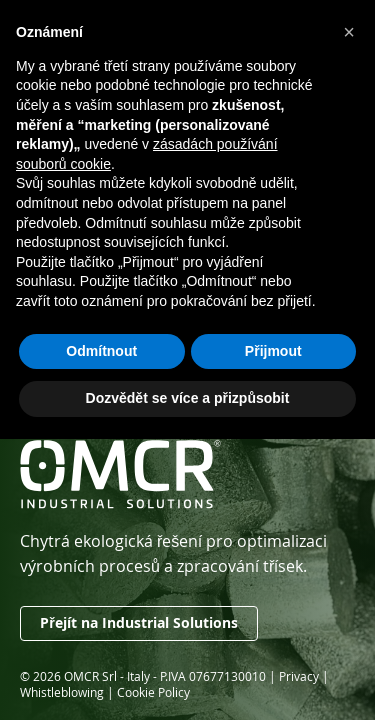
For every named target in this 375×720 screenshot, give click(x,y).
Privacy (299, 676)
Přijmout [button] (273, 351)
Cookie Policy (153, 692)
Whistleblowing (62, 692)
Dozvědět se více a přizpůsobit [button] (188, 398)
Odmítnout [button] (101, 351)
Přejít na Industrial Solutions (139, 623)
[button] (349, 32)
